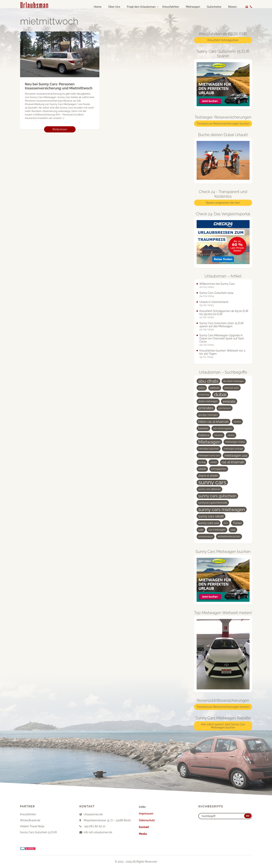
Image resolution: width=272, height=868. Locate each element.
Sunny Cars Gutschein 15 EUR (38, 832)
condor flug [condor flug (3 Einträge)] (204, 395)
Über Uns (114, 7)
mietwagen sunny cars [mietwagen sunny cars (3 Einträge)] (209, 455)
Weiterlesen (60, 129)
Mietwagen (193, 7)
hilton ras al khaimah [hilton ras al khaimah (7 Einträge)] (214, 422)
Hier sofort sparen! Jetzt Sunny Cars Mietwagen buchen (223, 726)
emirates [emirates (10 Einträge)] (206, 408)
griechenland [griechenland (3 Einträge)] (225, 408)
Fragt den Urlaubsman (141, 7)
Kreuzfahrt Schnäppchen (223, 40)
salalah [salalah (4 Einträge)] (202, 469)
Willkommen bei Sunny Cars (217, 284)
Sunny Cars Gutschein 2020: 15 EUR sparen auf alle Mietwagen (222, 325)
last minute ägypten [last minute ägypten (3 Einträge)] (223, 428)
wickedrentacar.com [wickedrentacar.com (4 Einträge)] (229, 536)
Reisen (232, 7)
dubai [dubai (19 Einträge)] (220, 395)
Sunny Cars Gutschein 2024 (217, 293)
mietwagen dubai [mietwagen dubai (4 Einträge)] (235, 442)
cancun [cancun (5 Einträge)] (215, 388)
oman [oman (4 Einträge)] (214, 462)
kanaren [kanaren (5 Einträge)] (203, 428)
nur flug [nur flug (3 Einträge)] (202, 462)
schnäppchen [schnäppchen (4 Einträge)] (219, 469)
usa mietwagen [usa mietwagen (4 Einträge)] (217, 530)
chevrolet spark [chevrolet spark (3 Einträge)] (232, 388)
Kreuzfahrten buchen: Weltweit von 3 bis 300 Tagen (222, 352)
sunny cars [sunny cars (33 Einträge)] (212, 482)
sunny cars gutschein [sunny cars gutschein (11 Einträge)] (217, 496)
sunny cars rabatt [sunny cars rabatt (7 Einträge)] (211, 516)
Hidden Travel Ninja (32, 826)
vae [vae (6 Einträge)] (233, 530)
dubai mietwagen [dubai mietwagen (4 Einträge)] (208, 401)
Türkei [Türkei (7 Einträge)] (237, 523)
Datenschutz (147, 820)
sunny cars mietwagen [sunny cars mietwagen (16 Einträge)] (222, 509)
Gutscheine (214, 7)
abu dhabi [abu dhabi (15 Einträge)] (208, 381)
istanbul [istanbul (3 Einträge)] (237, 422)
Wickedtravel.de (30, 820)
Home (98, 7)
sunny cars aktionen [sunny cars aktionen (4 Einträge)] (210, 489)
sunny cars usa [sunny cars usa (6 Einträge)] (209, 523)
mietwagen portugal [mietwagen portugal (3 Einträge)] (233, 449)
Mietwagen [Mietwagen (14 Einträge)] (209, 442)
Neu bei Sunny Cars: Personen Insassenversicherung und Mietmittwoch (59, 86)
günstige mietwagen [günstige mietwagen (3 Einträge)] (208, 415)
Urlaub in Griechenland (214, 302)
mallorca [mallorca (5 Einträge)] (204, 435)
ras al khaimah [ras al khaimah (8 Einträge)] (233, 462)
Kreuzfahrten (171, 7)
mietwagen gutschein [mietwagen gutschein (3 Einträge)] (209, 449)
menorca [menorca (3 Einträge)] (218, 435)
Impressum (146, 814)
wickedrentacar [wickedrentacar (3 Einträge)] (206, 537)
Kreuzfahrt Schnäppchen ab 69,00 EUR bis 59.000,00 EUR (224, 313)
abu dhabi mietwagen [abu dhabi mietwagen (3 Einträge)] (234, 381)
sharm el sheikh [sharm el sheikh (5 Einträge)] (208, 476)
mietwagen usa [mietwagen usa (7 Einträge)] (236, 455)
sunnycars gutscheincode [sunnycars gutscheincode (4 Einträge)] (213, 503)
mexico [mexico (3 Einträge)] (231, 435)
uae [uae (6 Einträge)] (201, 530)
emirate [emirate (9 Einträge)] (229, 401)
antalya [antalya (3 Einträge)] (202, 388)
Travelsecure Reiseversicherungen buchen (223, 124)
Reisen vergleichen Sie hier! (223, 203)
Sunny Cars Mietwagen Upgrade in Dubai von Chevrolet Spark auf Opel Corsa (222, 338)
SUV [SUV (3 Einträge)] (226, 523)
